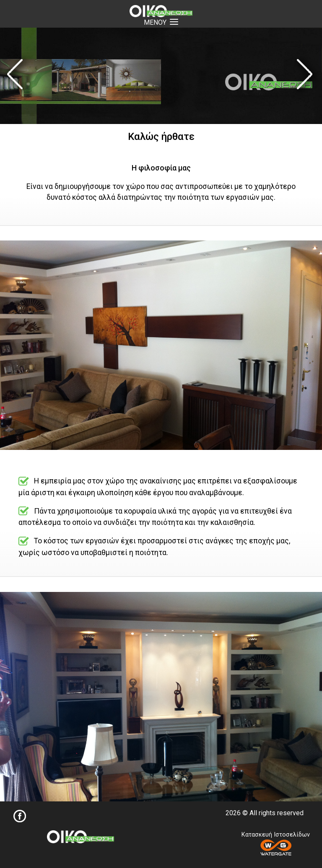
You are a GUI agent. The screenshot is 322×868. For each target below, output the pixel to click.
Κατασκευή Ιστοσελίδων (276, 843)
